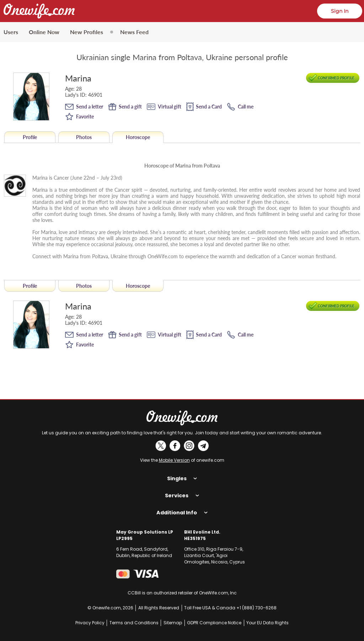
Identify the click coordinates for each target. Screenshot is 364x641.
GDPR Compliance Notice (214, 623)
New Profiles (87, 32)
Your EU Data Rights (267, 623)
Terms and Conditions (134, 623)
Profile (30, 137)
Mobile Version (174, 460)
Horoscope (138, 137)
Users (11, 32)
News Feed (134, 32)
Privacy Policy (90, 623)
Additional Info (182, 513)
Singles (182, 478)
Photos (84, 137)
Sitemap (173, 623)
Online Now (44, 32)
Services (182, 496)
